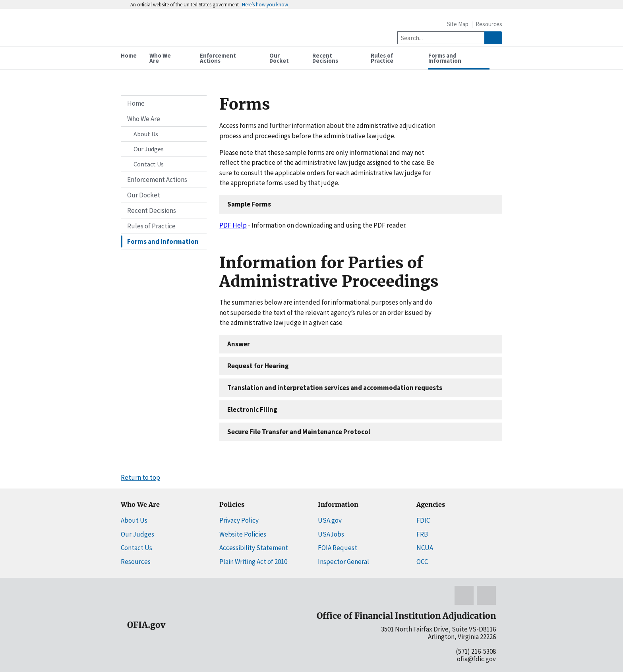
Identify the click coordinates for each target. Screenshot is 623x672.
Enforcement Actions (157, 180)
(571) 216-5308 (476, 651)
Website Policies (243, 534)
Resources (489, 24)
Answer (239, 344)
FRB (422, 534)
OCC (422, 562)
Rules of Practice (151, 226)
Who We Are (144, 119)
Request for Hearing (258, 366)
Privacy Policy (239, 520)
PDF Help (233, 225)
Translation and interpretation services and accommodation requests (335, 388)
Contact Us (149, 164)
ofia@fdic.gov (476, 659)
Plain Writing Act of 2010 (253, 562)
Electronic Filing (252, 409)
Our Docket (144, 195)
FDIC (423, 520)
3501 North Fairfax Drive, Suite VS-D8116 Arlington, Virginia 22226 (438, 633)
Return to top (140, 477)
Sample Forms (249, 204)
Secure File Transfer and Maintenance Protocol (299, 432)
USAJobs (331, 534)
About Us (146, 134)
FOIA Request (338, 548)
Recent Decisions (152, 210)
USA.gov (330, 520)
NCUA (425, 548)
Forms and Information (163, 241)
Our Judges (149, 149)
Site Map (458, 24)
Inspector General (343, 562)
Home (136, 103)
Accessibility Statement (254, 548)
